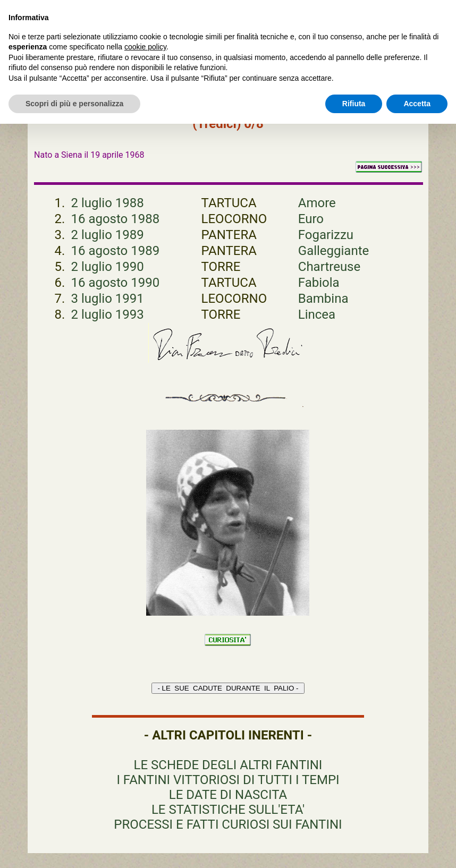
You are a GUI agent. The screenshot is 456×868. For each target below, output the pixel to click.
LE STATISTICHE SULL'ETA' (228, 810)
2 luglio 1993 (107, 314)
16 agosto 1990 (115, 283)
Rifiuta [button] (354, 104)
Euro (311, 219)
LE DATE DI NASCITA (228, 795)
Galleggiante (333, 251)
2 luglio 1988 (107, 203)
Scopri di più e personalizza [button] (74, 104)
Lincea (317, 314)
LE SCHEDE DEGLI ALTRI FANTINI (228, 765)
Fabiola (319, 283)
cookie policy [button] (145, 47)
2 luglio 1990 (107, 267)
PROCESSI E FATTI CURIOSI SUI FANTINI (228, 824)
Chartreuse (329, 267)
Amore (317, 203)
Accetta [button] (417, 104)
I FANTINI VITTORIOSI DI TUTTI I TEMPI (228, 780)
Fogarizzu (326, 235)
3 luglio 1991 (107, 299)
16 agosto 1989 (115, 251)
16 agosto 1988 (115, 219)
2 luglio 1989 (107, 235)
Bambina (323, 299)
